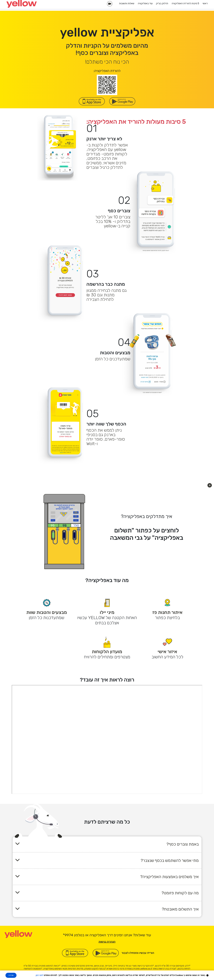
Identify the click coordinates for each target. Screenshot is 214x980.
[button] (210, 485)
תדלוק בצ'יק (162, 3)
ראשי (205, 3)
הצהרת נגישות (107, 942)
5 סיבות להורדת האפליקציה (185, 3)
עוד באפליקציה (145, 3)
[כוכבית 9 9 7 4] (68, 935)
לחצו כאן (40, 975)
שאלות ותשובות (127, 3)
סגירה (11, 975)
